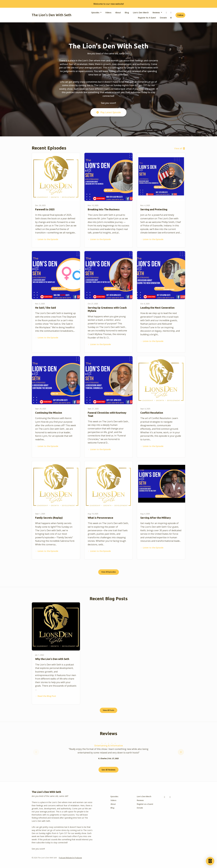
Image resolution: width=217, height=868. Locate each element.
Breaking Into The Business (104, 209)
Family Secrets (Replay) (49, 518)
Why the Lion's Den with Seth (52, 659)
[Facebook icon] (165, 797)
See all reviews (108, 770)
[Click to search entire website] (171, 18)
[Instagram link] (171, 13)
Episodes (96, 13)
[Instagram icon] (170, 797)
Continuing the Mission (49, 413)
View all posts (108, 710)
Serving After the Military (156, 518)
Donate (163, 18)
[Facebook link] (166, 13)
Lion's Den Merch (141, 13)
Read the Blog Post (46, 696)
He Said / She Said (46, 308)
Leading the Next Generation (157, 308)
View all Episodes (109, 572)
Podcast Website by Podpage (70, 858)
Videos (108, 13)
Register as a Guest (147, 18)
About (118, 13)
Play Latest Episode (108, 112)
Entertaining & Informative (109, 746)
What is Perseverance (100, 518)
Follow (180, 15)
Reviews (156, 13)
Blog (127, 13)
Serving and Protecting (154, 209)
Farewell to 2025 (45, 209)
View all (180, 148)
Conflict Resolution (152, 413)
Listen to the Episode (47, 239)
